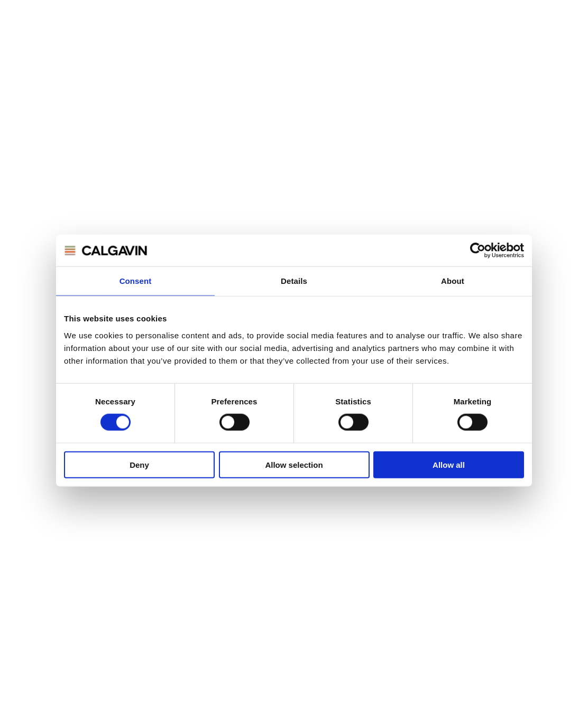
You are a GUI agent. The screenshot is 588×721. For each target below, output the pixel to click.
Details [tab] (294, 281)
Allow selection (294, 464)
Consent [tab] (136, 281)
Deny (139, 464)
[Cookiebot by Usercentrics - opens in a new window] (478, 251)
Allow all (449, 464)
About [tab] (453, 281)
